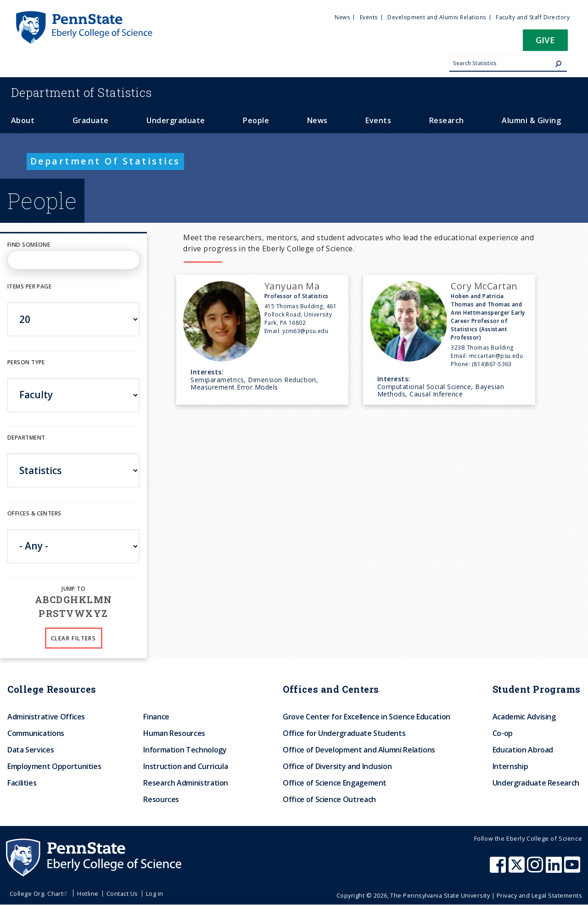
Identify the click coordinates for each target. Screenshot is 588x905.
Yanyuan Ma (292, 286)
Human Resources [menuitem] (174, 733)
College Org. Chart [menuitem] (40, 894)
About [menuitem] (23, 120)
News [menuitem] (342, 17)
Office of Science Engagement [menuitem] (335, 783)
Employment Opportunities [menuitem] (54, 766)
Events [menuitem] (369, 17)
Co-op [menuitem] (503, 733)
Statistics (81, 92)
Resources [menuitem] (161, 799)
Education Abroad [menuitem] (523, 750)
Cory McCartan (484, 286)
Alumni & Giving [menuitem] (531, 120)
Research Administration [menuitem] (186, 783)
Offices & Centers (34, 513)
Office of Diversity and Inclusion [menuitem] (337, 766)
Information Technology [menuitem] (185, 750)
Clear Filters (73, 638)
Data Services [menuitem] (31, 750)
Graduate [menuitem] (91, 120)
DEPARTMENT (26, 438)
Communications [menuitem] (36, 733)
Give (545, 40)
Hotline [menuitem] (88, 894)
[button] (545, 43)
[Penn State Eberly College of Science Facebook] (499, 869)
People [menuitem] (256, 120)
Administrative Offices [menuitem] (46, 717)
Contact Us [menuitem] (122, 894)
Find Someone (29, 245)
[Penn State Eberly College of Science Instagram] (536, 869)
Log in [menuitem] (155, 894)
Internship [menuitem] (510, 766)
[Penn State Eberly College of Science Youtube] (573, 869)
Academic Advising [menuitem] (524, 717)
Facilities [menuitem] (22, 783)
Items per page (29, 286)
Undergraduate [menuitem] (176, 120)
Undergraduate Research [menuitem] (536, 783)
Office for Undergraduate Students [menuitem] (344, 733)
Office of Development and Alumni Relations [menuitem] (359, 750)
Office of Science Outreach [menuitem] (329, 799)
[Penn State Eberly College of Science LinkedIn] (555, 869)
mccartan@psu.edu (496, 356)
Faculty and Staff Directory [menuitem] (533, 17)
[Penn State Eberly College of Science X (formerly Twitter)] (518, 869)
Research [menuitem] (447, 120)
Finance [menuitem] (156, 717)
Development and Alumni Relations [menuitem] (437, 17)
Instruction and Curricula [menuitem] (185, 766)
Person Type (26, 362)
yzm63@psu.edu (305, 331)
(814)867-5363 (492, 364)
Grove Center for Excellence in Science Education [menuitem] (367, 717)
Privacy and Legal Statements (539, 895)
